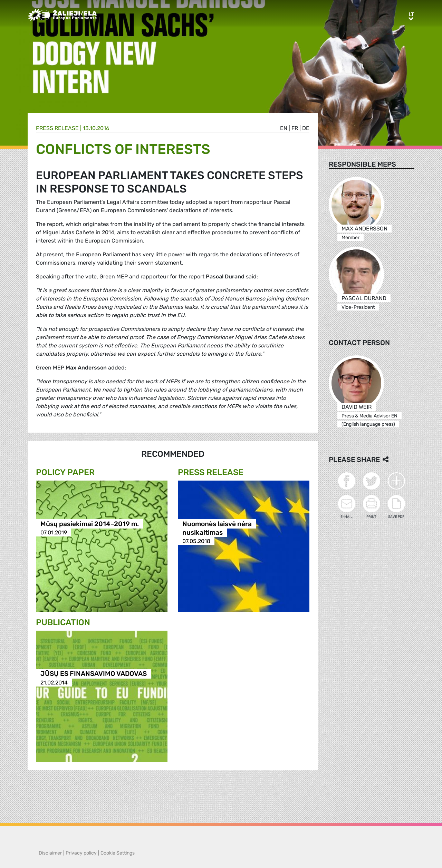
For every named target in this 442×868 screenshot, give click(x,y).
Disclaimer (50, 853)
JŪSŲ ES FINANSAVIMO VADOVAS (94, 674)
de (306, 128)
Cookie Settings (118, 853)
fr (295, 128)
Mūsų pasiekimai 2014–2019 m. (90, 524)
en (284, 128)
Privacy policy (81, 853)
